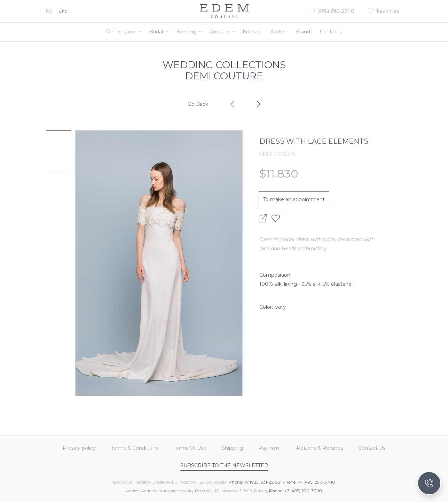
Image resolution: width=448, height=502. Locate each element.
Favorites (388, 11)
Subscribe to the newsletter (224, 465)
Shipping (232, 448)
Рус (49, 11)
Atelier (278, 32)
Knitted (252, 32)
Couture (219, 32)
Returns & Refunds (320, 448)
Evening (186, 32)
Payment (270, 448)
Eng (63, 11)
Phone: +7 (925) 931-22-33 (254, 482)
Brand (303, 32)
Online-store (121, 32)
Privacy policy (79, 448)
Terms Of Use (190, 448)
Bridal (156, 32)
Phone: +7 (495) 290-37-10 (309, 482)
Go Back (198, 104)
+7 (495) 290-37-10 (332, 11)
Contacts (331, 32)
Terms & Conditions (135, 448)
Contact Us (372, 448)
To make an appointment (294, 199)
